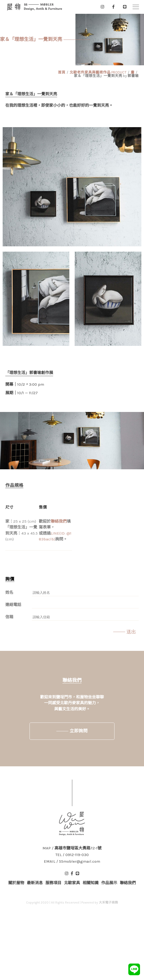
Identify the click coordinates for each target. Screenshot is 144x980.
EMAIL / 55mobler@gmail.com (72, 861)
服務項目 (53, 883)
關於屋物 (16, 883)
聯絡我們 (59, 521)
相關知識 (91, 883)
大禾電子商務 (108, 902)
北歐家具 (72, 883)
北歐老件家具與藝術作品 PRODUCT (98, 72)
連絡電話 (13, 605)
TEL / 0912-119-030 (72, 855)
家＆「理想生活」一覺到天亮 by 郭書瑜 (106, 76)
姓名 (9, 592)
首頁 (62, 72)
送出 (131, 632)
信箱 (9, 617)
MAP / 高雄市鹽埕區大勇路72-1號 (72, 848)
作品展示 (109, 883)
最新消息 (35, 883)
